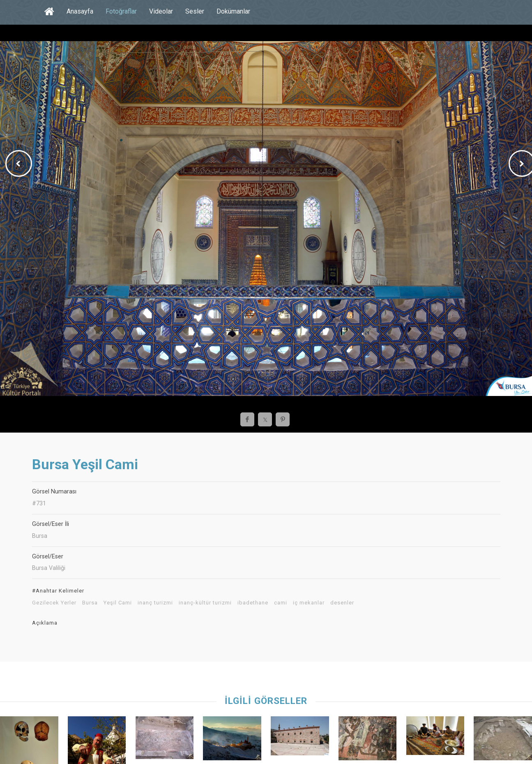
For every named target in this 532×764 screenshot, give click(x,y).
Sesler (195, 11)
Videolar (161, 11)
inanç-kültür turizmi (205, 603)
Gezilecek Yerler (54, 603)
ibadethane (253, 603)
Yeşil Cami (118, 603)
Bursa (90, 603)
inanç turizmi (155, 603)
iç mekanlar (309, 603)
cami (281, 603)
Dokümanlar (233, 11)
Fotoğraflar (121, 11)
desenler (342, 603)
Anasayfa (80, 11)
